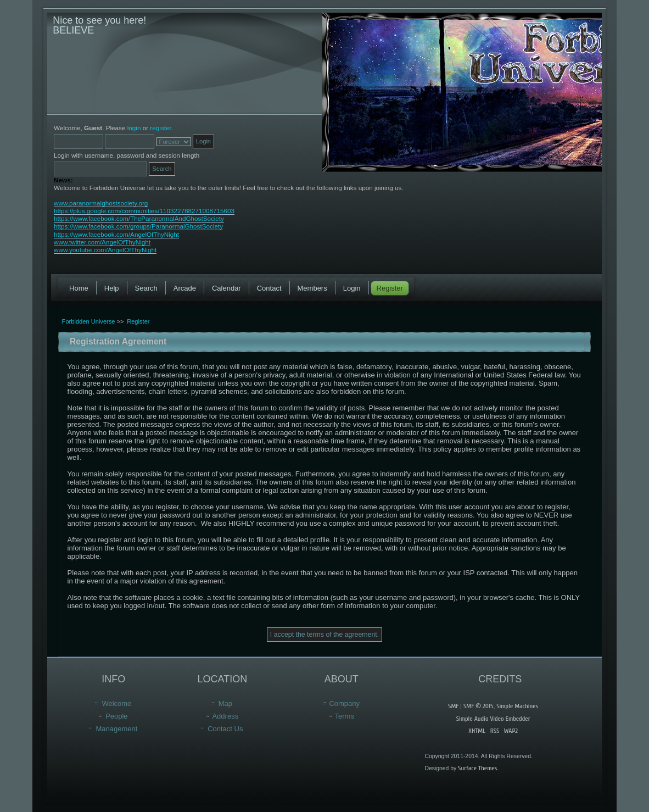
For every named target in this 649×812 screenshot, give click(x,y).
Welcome (116, 703)
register (160, 128)
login (134, 128)
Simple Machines (517, 706)
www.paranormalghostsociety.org (101, 203)
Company (344, 703)
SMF (453, 706)
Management (116, 729)
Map (225, 703)
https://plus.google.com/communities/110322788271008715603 (144, 211)
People (116, 716)
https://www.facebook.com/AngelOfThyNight (116, 234)
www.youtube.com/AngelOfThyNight (105, 250)
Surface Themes (477, 768)
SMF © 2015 (478, 706)
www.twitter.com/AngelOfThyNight (102, 242)
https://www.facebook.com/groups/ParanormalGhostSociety (138, 226)
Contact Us (225, 729)
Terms (345, 716)
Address (225, 716)
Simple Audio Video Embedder (493, 719)
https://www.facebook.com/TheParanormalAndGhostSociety (139, 218)
